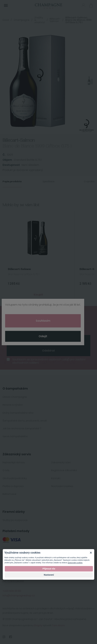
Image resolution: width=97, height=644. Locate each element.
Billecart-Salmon (55, 20)
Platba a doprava (13, 486)
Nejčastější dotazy (14, 462)
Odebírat (48, 351)
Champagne (22, 20)
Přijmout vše (49, 569)
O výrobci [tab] (89, 181)
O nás (6, 470)
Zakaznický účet (61, 462)
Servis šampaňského (15, 436)
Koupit (38, 295)
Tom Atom (58, 625)
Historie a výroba (13, 405)
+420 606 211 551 (12, 591)
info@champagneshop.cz (19, 596)
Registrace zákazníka (64, 470)
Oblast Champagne (15, 397)
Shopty (38, 625)
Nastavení (49, 575)
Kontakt (56, 478)
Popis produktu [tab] (12, 181)
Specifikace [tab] (48, 181)
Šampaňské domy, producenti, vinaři (25, 421)
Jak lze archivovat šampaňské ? (22, 428)
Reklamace (9, 494)
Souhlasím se (49, 361)
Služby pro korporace (15, 520)
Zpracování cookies (75, 563)
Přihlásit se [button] (83, 5)
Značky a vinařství (40, 20)
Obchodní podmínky (15, 478)
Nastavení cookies (62, 486)
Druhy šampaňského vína (18, 413)
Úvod (6, 20)
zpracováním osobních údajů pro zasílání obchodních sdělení (49, 361)
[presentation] (29, 340)
